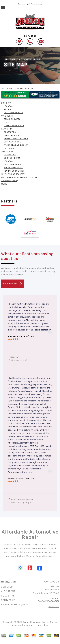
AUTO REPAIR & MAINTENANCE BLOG (19, 177)
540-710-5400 (23, 544)
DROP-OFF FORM (12, 158)
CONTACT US (10, 132)
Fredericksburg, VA (18, 360)
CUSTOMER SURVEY (13, 164)
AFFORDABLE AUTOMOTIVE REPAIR (22, 59)
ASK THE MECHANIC (13, 168)
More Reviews (12, 284)
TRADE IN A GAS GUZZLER (16, 145)
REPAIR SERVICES (12, 119)
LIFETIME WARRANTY (14, 126)
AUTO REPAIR (7, 116)
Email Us (54, 606)
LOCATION (9, 106)
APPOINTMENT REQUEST (13, 174)
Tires (11, 357)
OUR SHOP (6, 103)
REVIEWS (8, 109)
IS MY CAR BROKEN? (14, 135)
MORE (4, 184)
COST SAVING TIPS (12, 142)
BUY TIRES (9, 148)
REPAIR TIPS (7, 129)
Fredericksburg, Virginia (21, 502)
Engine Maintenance (18, 499)
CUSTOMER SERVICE (13, 113)
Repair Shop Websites (34, 622)
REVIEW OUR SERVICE (14, 171)
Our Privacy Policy (10, 181)
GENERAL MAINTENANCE (16, 138)
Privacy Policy (41, 625)
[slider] (13, 339)
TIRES (6, 122)
